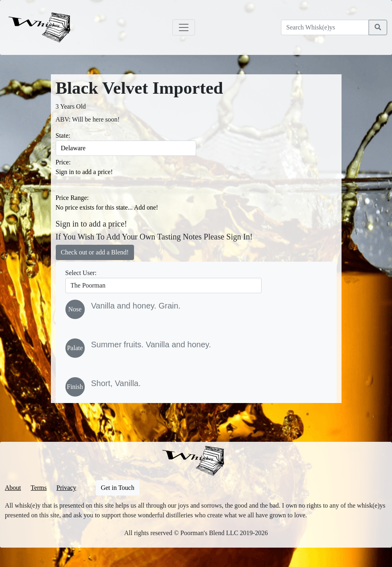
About (13, 488)
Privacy (66, 488)
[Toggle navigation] (184, 27)
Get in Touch (118, 488)
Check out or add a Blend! (95, 252)
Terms (39, 488)
